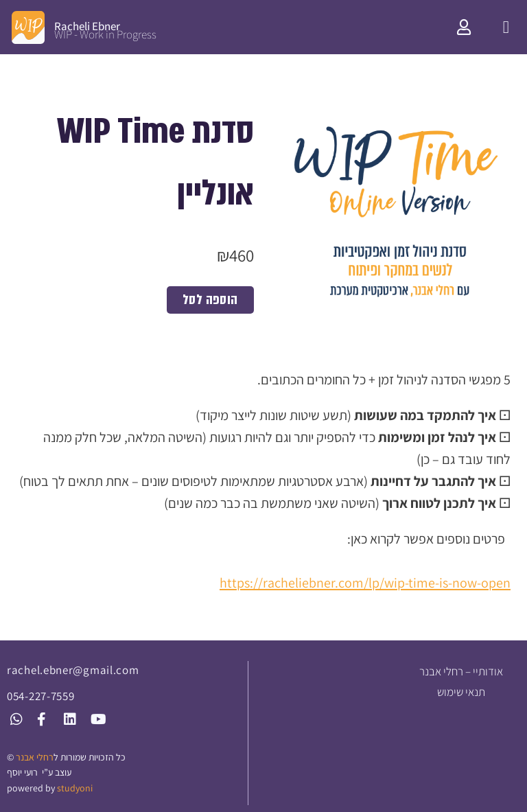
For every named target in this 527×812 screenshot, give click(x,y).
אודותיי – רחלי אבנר (461, 671)
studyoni (75, 788)
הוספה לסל (210, 300)
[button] (506, 27)
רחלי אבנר (35, 757)
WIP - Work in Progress (105, 34)
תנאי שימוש (461, 692)
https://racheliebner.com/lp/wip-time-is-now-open (365, 583)
